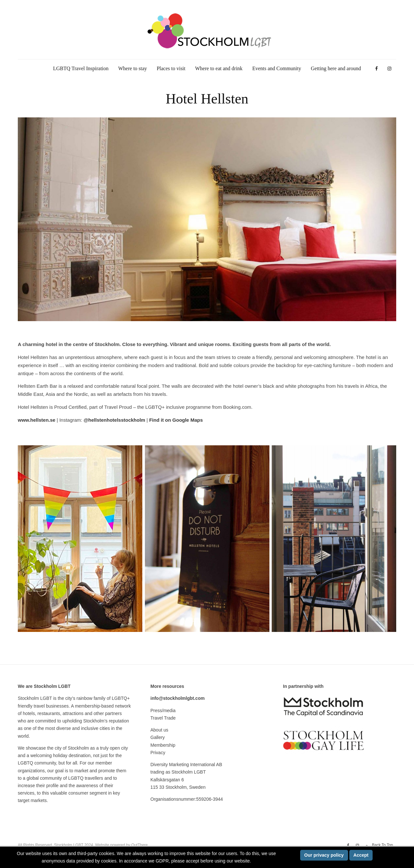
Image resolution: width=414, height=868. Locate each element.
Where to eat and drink (219, 68)
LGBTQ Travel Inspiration (81, 68)
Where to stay (133, 68)
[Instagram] (389, 69)
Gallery (158, 737)
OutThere (140, 845)
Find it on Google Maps (176, 420)
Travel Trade (163, 718)
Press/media (163, 711)
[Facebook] (376, 69)
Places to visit (171, 68)
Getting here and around (336, 68)
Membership (163, 745)
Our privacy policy (324, 855)
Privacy (158, 753)
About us (159, 730)
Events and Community (277, 68)
